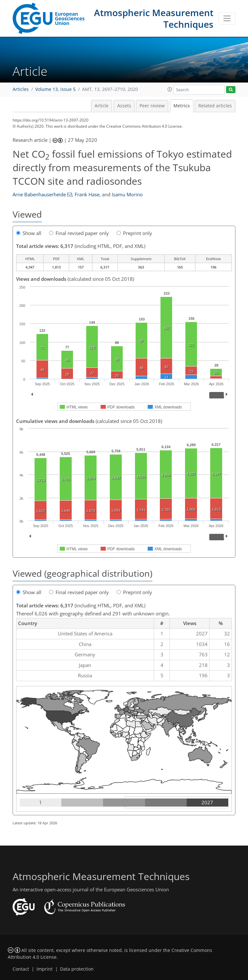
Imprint (45, 969)
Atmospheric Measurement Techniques (154, 18)
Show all (29, 233)
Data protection (77, 969)
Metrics (182, 106)
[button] (170, 89)
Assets (124, 106)
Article (102, 106)
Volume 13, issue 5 (55, 89)
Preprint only (134, 233)
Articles (21, 89)
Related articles (215, 106)
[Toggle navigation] (227, 18)
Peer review (152, 106)
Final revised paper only (79, 233)
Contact (21, 969)
